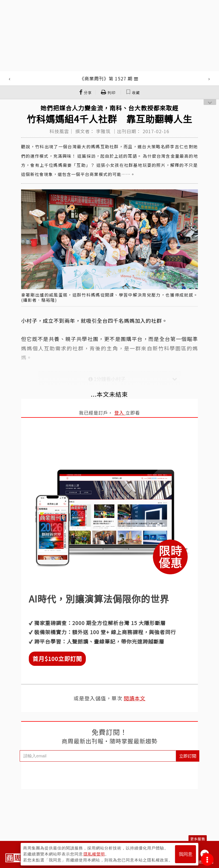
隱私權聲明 (94, 854)
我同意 (186, 854)
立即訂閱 (188, 756)
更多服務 (198, 839)
